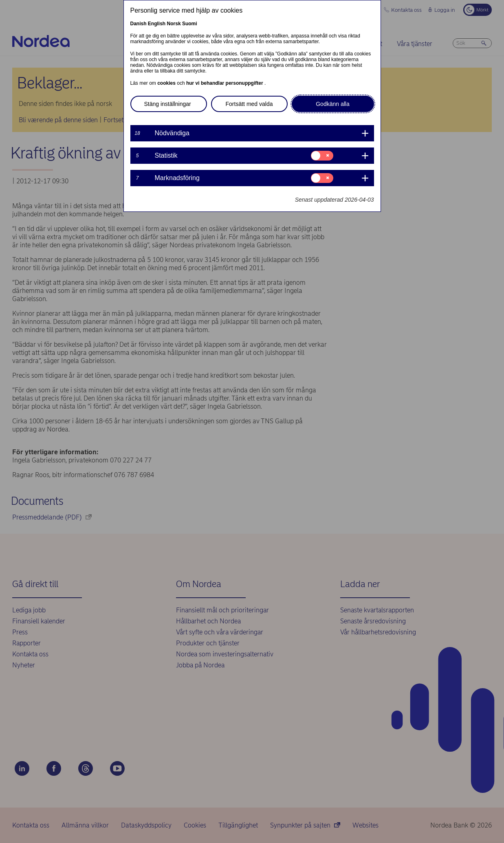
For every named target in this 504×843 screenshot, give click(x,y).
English (157, 24)
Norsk (174, 24)
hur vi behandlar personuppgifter (225, 83)
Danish (139, 24)
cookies (167, 83)
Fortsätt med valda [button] (249, 104)
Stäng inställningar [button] (168, 104)
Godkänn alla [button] (333, 104)
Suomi (190, 24)
